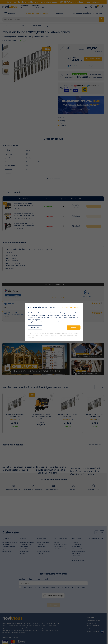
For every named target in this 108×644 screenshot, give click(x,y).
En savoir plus (35, 328)
